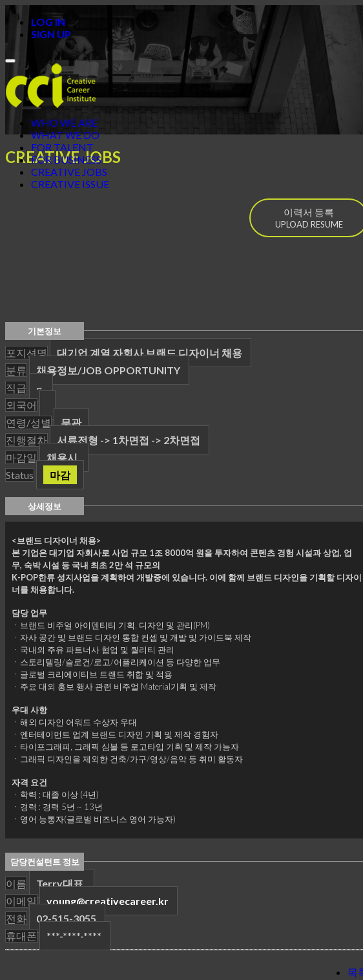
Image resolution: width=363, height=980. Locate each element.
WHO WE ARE (64, 122)
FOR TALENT (62, 147)
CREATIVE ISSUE (70, 184)
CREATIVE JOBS (69, 172)
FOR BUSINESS (66, 159)
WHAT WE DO (65, 135)
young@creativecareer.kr (108, 901)
